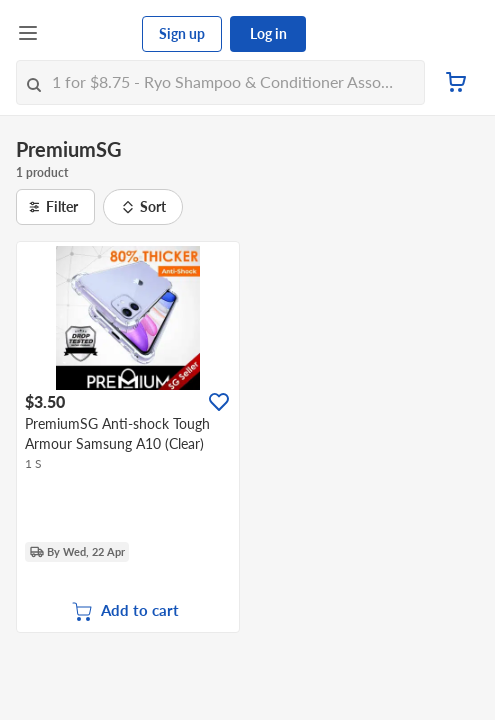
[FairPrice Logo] (91, 34)
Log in (268, 33)
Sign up (182, 33)
